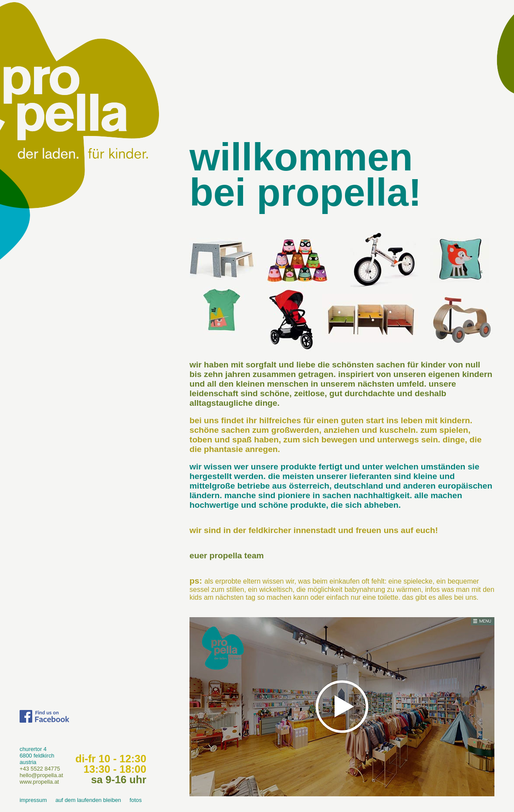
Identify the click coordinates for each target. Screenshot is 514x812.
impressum (33, 800)
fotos (136, 800)
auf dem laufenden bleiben (88, 800)
